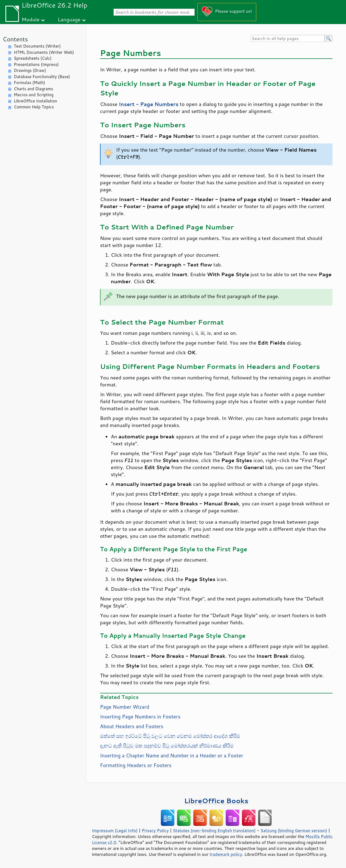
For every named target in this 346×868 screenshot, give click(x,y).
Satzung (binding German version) (294, 830)
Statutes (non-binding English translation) (214, 830)
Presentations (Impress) (36, 64)
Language (69, 19)
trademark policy (226, 854)
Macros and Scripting (34, 95)
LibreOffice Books (216, 801)
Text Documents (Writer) (37, 46)
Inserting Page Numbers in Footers (140, 716)
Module (31, 19)
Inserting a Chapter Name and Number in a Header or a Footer (172, 755)
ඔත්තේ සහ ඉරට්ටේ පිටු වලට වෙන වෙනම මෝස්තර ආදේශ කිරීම (170, 736)
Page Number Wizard (125, 707)
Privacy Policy (155, 830)
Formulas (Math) (29, 83)
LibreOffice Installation (35, 101)
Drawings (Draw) (30, 70)
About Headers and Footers (132, 726)
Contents (15, 39)
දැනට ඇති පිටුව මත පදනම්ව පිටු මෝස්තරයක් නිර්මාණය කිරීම (167, 746)
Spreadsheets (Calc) (33, 58)
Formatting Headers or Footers (136, 765)
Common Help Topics (34, 107)
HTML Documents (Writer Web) (44, 52)
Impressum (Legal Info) (115, 830)
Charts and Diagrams (33, 89)
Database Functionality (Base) (42, 77)
